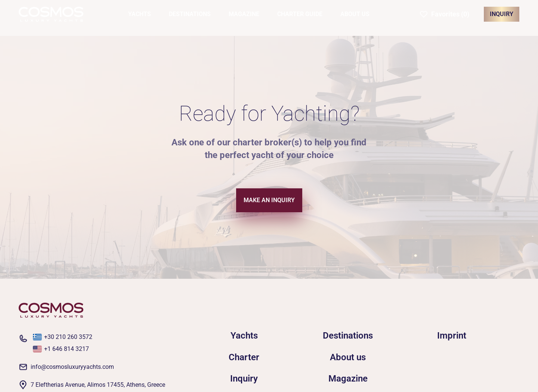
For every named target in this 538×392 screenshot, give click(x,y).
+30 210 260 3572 (68, 337)
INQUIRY (502, 14)
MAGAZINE (244, 14)
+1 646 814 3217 (67, 349)
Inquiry (244, 379)
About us (348, 357)
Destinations (348, 336)
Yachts (244, 336)
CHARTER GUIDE (300, 14)
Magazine (348, 379)
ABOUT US (355, 14)
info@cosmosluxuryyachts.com (72, 367)
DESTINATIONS (190, 14)
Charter (244, 357)
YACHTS (140, 14)
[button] (445, 14)
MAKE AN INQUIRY (269, 200)
